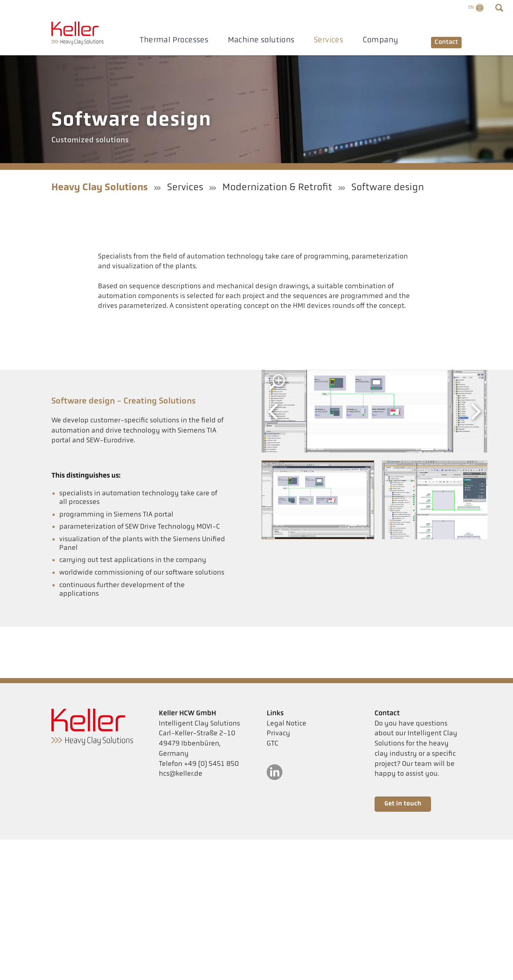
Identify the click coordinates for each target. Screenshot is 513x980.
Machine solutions (257, 40)
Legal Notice (287, 724)
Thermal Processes (170, 40)
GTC (273, 744)
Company (376, 40)
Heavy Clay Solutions (100, 188)
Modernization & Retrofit (277, 188)
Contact (442, 41)
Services (324, 40)
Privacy (278, 734)
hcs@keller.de (181, 774)
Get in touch (403, 804)
